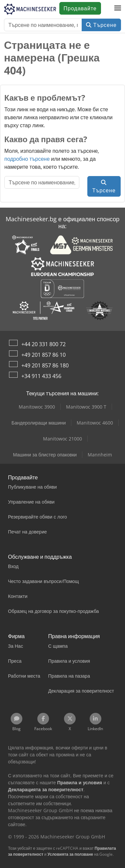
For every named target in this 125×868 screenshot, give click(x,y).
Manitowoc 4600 (95, 423)
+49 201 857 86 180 (45, 365)
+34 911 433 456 (41, 376)
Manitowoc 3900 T (86, 407)
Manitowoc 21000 (62, 439)
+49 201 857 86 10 (43, 355)
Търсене (101, 25)
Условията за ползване (70, 854)
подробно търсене (27, 159)
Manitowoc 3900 (37, 407)
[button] (118, 8)
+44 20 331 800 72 (43, 344)
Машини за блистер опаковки (45, 455)
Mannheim (100, 455)
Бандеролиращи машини (39, 423)
